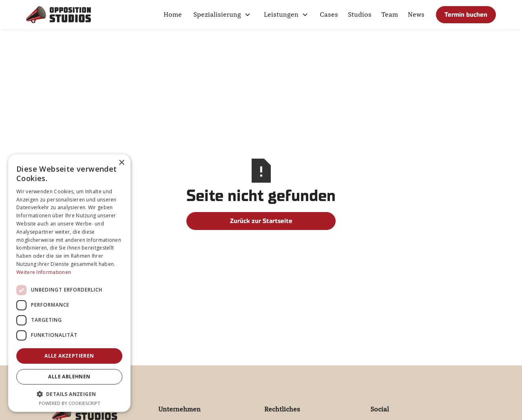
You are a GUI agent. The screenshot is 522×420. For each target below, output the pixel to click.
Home (173, 15)
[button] (222, 15)
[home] (59, 15)
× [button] (121, 163)
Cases (329, 15)
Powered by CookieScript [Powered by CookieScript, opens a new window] (70, 403)
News (416, 15)
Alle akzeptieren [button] (69, 356)
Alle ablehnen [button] (69, 377)
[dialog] (69, 283)
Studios (360, 15)
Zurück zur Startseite (261, 221)
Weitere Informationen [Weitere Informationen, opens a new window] (44, 272)
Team (390, 15)
